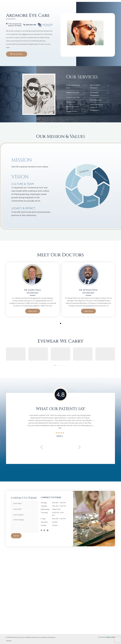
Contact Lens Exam (73, 97)
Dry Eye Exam (71, 102)
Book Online (17, 54)
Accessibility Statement (47, 637)
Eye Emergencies (96, 100)
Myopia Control (71, 111)
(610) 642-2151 (31, 25)
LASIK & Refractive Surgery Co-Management (97, 107)
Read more (33, 311)
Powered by (107, 637)
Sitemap (9, 641)
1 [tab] (60, 323)
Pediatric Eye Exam (73, 93)
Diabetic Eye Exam (72, 107)
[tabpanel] (33, 289)
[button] (55, 365)
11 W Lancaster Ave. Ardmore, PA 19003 (15, 25)
